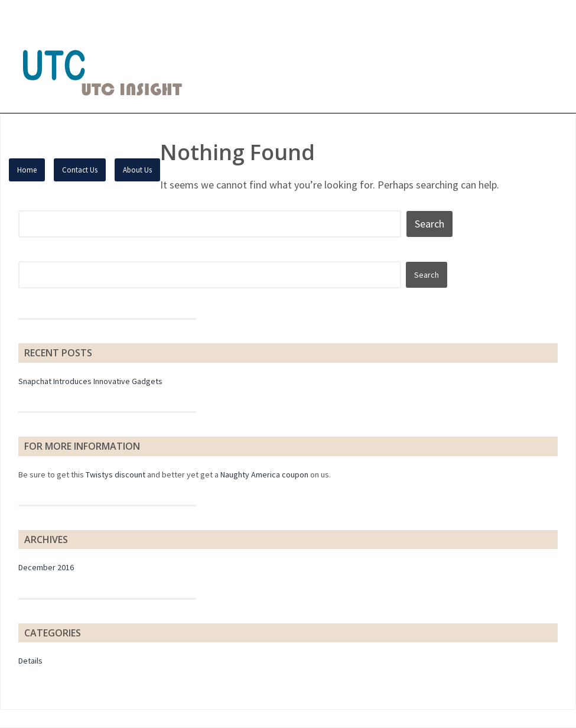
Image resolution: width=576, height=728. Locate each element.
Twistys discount (115, 474)
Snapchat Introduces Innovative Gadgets (90, 381)
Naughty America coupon (264, 474)
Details (30, 661)
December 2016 (46, 567)
